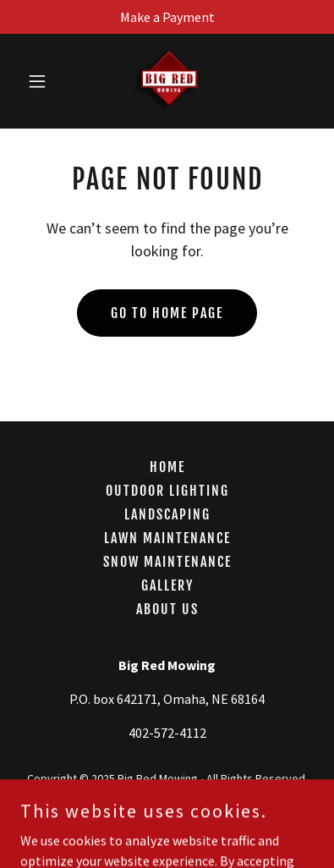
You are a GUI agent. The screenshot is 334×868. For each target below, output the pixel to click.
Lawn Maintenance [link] (167, 538)
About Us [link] (167, 609)
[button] (42, 81)
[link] (167, 81)
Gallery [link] (167, 585)
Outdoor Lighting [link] (167, 491)
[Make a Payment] (167, 17)
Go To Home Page (167, 313)
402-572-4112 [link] (167, 733)
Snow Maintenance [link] (167, 562)
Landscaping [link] (167, 514)
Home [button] (167, 467)
